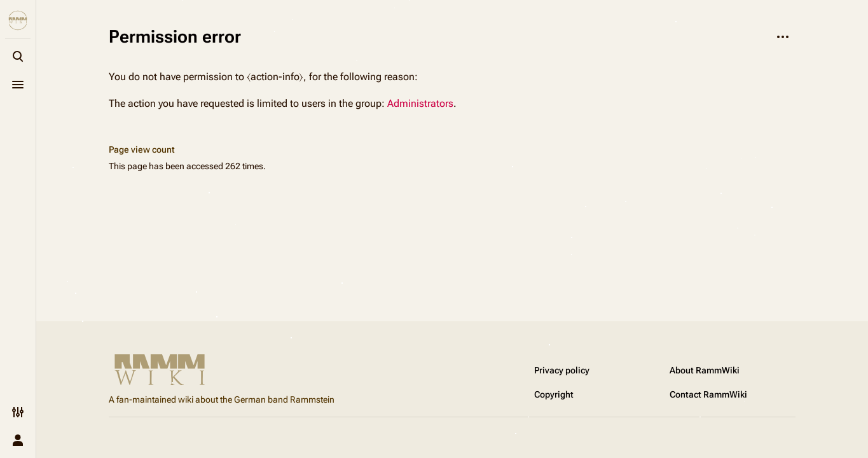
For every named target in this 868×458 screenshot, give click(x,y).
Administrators (420, 103)
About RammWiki (705, 370)
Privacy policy (562, 370)
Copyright (554, 394)
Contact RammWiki (708, 394)
